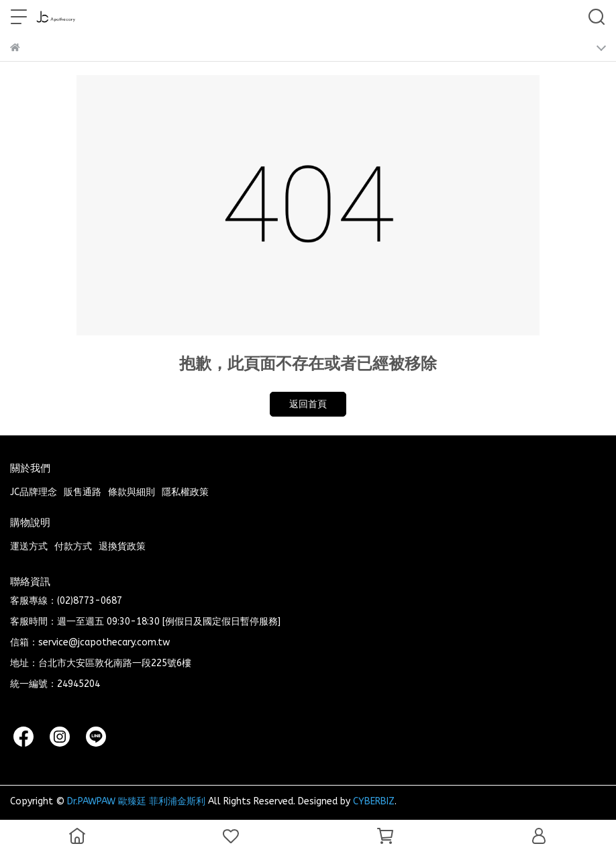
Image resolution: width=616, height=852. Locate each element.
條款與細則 (132, 492)
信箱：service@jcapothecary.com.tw (90, 642)
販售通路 (83, 492)
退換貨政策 (122, 546)
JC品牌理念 (34, 492)
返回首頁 (308, 404)
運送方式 (29, 546)
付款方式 (73, 546)
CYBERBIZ (374, 801)
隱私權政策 (185, 492)
